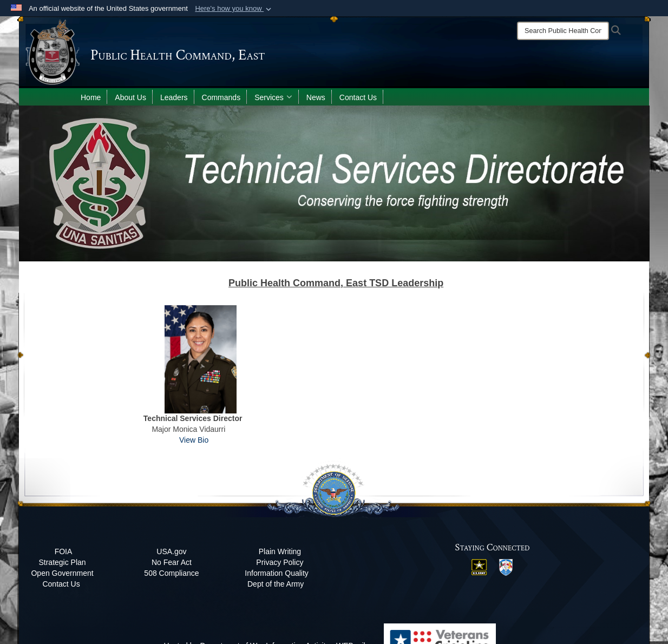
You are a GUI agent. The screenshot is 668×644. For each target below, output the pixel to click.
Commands (221, 97)
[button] (234, 9)
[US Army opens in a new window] (479, 566)
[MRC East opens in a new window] (506, 567)
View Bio (194, 440)
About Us (130, 97)
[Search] (563, 31)
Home (91, 97)
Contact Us (358, 97)
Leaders (174, 97)
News (316, 97)
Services (273, 97)
